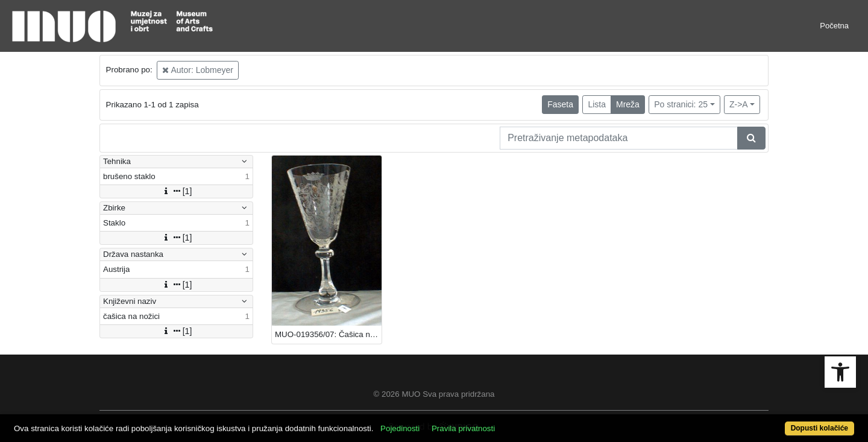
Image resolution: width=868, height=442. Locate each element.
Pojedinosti (400, 428)
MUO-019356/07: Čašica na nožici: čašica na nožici (328, 334)
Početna (834, 26)
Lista (597, 104)
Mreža (628, 104)
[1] (177, 191)
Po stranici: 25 (681, 104)
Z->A (739, 104)
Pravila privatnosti (463, 428)
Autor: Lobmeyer (198, 70)
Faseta (560, 104)
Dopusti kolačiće (819, 428)
